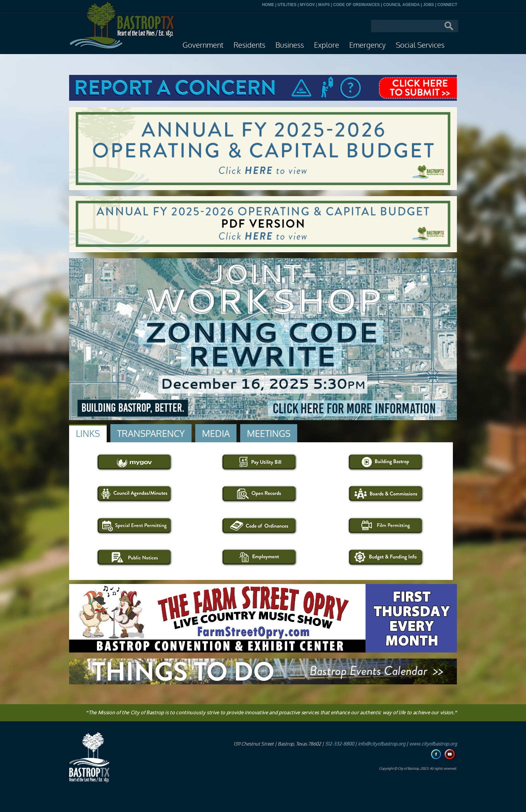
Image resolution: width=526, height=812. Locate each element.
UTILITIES (287, 5)
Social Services (420, 45)
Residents (249, 45)
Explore (327, 45)
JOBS (429, 5)
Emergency (367, 45)
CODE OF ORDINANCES (356, 5)
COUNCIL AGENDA (401, 5)
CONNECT (447, 5)
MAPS (324, 5)
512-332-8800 (339, 744)
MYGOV (307, 5)
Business (290, 45)
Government (203, 45)
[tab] (88, 433)
